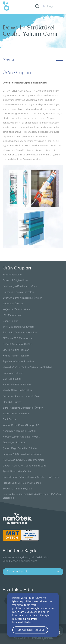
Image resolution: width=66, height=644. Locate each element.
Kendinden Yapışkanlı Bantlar (19, 431)
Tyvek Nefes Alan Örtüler (17, 472)
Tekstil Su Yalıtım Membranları (20, 333)
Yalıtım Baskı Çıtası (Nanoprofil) (21, 425)
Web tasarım (21, 638)
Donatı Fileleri (11, 321)
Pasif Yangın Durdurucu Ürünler (20, 286)
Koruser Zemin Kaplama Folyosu (21, 437)
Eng (50, 6)
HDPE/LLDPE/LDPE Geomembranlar (23, 460)
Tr (44, 6)
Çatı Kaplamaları (12, 379)
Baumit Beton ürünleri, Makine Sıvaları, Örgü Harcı (31, 477)
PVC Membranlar (12, 315)
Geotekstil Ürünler (13, 304)
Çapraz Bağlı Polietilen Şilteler (20, 448)
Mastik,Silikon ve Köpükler (18, 391)
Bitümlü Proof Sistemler (16, 414)
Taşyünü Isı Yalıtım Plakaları (18, 362)
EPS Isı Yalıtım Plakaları (16, 350)
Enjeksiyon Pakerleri (14, 443)
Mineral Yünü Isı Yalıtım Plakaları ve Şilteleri (27, 367)
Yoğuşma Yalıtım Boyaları (17, 489)
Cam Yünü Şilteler (13, 373)
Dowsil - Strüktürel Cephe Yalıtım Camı (25, 466)
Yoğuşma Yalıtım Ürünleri (17, 309)
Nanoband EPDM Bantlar (17, 385)
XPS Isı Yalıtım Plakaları (16, 356)
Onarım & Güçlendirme (15, 281)
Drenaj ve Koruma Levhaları (18, 292)
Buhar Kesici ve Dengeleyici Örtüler (23, 408)
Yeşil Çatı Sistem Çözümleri (18, 327)
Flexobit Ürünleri (12, 402)
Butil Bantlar (10, 419)
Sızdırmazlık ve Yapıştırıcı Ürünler (22, 396)
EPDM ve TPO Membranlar (18, 338)
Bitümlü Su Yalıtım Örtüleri (18, 344)
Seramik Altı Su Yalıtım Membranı (22, 454)
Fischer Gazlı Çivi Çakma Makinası (22, 483)
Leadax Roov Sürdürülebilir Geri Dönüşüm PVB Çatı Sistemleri (32, 496)
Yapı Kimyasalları (12, 275)
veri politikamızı (27, 619)
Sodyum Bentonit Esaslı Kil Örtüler (22, 298)
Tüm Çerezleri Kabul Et (30, 630)
